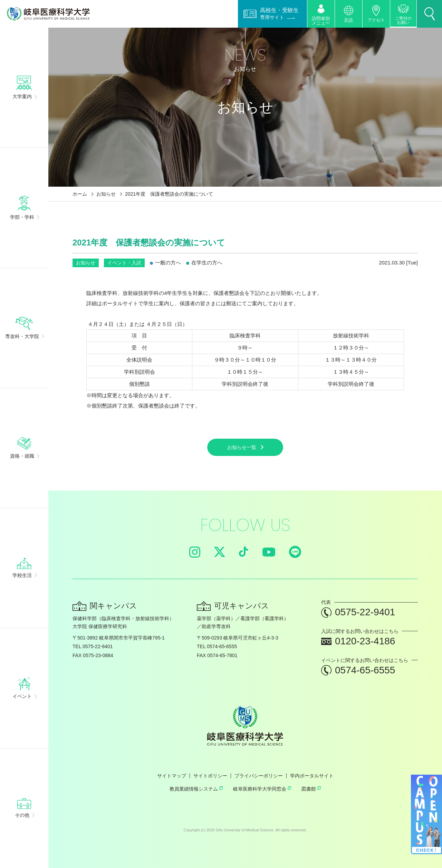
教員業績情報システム (196, 789)
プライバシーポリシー (259, 776)
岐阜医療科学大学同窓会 (262, 789)
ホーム (80, 194)
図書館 (311, 789)
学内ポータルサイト (312, 776)
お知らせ (106, 194)
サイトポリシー (210, 776)
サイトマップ (172, 776)
